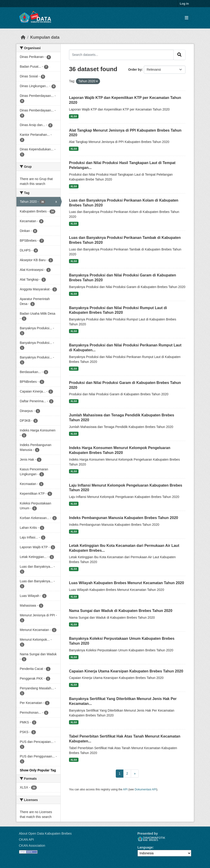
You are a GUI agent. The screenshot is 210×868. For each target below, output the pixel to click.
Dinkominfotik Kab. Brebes (151, 839)
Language (145, 847)
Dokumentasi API (146, 789)
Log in (184, 4)
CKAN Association (32, 846)
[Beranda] (23, 37)
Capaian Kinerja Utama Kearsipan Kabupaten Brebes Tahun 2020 (126, 671)
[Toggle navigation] (186, 18)
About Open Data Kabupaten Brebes (45, 833)
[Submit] (179, 55)
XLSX (74, 116)
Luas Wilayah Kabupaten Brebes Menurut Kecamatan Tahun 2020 (127, 583)
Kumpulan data (45, 37)
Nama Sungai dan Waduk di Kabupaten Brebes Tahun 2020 (121, 611)
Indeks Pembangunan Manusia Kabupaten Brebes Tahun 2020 (124, 518)
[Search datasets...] (121, 55)
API (125, 789)
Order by (135, 70)
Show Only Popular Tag (38, 770)
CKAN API (27, 839)
